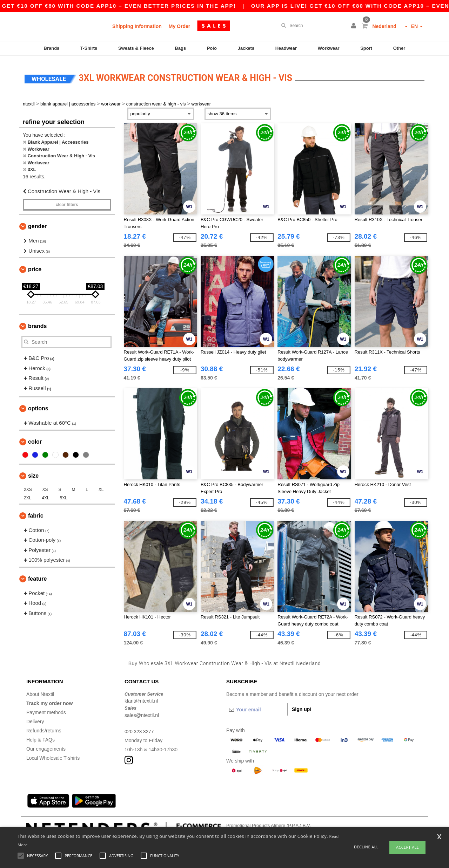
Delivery (35, 718)
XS (45, 486)
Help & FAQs (41, 736)
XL (101, 486)
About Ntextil (40, 691)
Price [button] (35, 266)
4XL (45, 494)
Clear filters (67, 201)
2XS (28, 486)
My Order (179, 26)
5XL (64, 494)
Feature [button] (37, 575)
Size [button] (33, 472)
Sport (366, 48)
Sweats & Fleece (136, 48)
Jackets (246, 48)
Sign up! (302, 706)
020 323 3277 (140, 728)
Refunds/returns (44, 727)
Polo (212, 48)
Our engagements (46, 745)
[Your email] (257, 706)
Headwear (286, 48)
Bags (180, 48)
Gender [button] (37, 223)
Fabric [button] (36, 512)
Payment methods (46, 709)
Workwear (329, 48)
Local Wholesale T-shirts (53, 754)
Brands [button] (37, 323)
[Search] (312, 26)
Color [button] (35, 438)
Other (399, 48)
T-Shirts (89, 48)
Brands (52, 48)
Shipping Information (137, 26)
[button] (355, 26)
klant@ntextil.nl (141, 698)
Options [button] (38, 405)
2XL (28, 494)
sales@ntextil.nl (142, 712)
